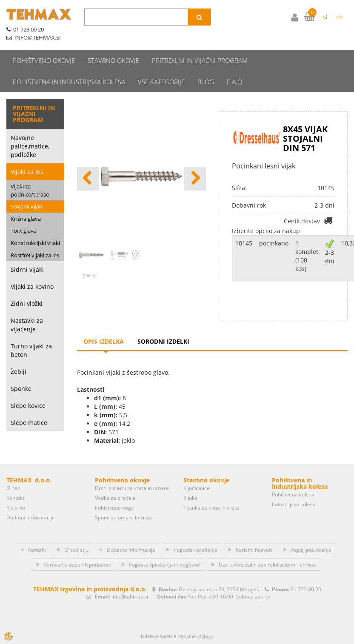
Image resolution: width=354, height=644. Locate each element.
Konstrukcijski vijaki (35, 243)
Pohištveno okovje (44, 60)
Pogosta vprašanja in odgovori (165, 565)
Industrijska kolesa (294, 504)
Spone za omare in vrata (124, 517)
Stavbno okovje (113, 60)
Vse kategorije (161, 82)
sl (325, 17)
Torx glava (24, 231)
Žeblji (19, 372)
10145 (244, 243)
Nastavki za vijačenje (27, 325)
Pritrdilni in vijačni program (200, 60)
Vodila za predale (115, 498)
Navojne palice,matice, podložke (30, 146)
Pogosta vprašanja (196, 550)
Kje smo (16, 508)
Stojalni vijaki (27, 206)
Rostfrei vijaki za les (35, 255)
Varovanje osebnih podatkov (77, 565)
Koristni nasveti (254, 550)
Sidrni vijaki (27, 269)
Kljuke (190, 498)
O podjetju (76, 550)
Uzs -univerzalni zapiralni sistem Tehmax (267, 565)
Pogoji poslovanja (311, 550)
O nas (13, 488)
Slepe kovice (28, 406)
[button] (195, 179)
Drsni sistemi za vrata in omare (132, 488)
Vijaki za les (27, 172)
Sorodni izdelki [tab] (163, 341)
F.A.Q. (235, 82)
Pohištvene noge (114, 508)
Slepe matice (29, 423)
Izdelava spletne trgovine (168, 636)
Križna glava (26, 219)
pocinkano (274, 243)
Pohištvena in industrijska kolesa (69, 82)
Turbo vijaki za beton (31, 350)
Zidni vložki (27, 303)
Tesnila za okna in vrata (211, 508)
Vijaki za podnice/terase (30, 190)
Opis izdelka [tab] (104, 341)
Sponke (21, 389)
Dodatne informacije (31, 517)
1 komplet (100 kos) (307, 256)
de (340, 17)
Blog (206, 82)
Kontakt (15, 498)
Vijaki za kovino (32, 286)
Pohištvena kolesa (293, 494)
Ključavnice (197, 488)
